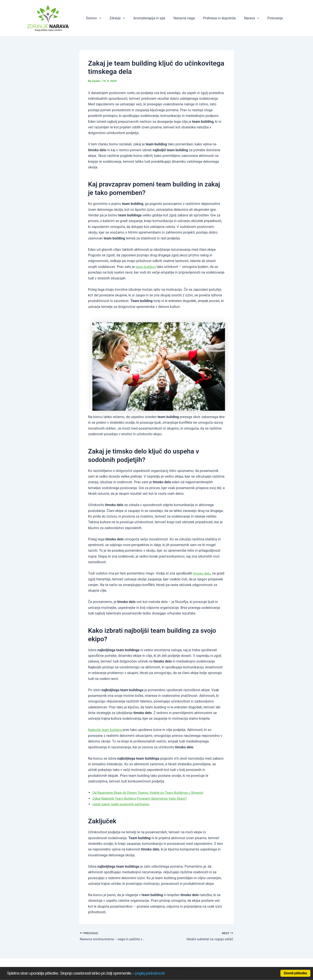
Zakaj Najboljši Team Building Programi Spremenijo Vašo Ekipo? (142, 798)
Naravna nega (189, 18)
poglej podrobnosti (150, 973)
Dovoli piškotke (295, 973)
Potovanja (276, 18)
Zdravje (124, 18)
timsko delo (202, 573)
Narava (253, 18)
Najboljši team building (106, 730)
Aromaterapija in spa (155, 18)
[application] (108, 18)
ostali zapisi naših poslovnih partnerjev (122, 804)
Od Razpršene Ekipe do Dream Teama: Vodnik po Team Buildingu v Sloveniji (150, 793)
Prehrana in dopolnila (223, 18)
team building (146, 267)
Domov (102, 18)
